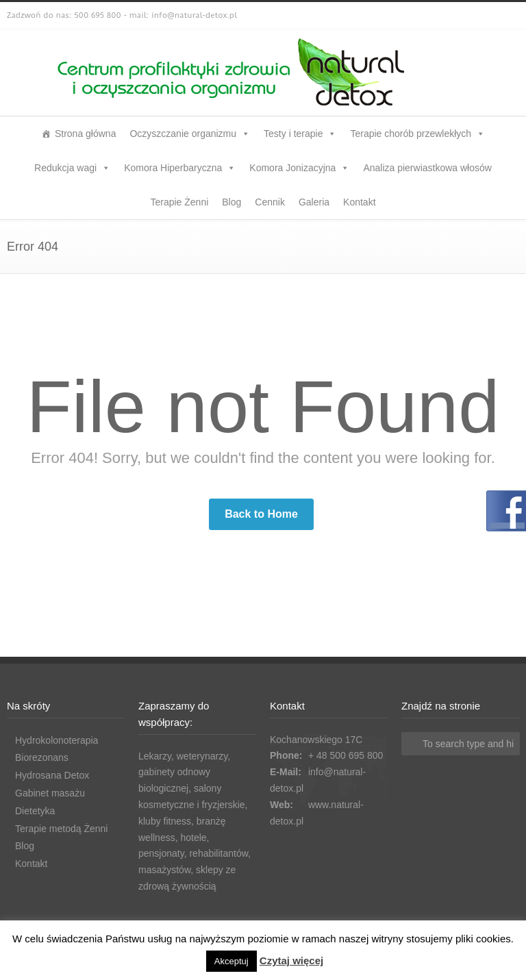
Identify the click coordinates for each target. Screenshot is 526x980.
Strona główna (86, 134)
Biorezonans (42, 757)
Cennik (270, 202)
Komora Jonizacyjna (299, 168)
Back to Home (261, 514)
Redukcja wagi (72, 168)
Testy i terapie (300, 134)
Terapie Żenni (179, 202)
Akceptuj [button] (231, 961)
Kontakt (359, 202)
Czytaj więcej (291, 960)
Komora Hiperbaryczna (180, 168)
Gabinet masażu (50, 793)
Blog (231, 202)
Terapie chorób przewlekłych (417, 134)
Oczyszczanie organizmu (190, 134)
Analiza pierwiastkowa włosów (427, 168)
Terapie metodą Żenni (61, 829)
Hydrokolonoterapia (57, 740)
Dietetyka (35, 811)
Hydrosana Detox (52, 775)
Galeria (314, 202)
